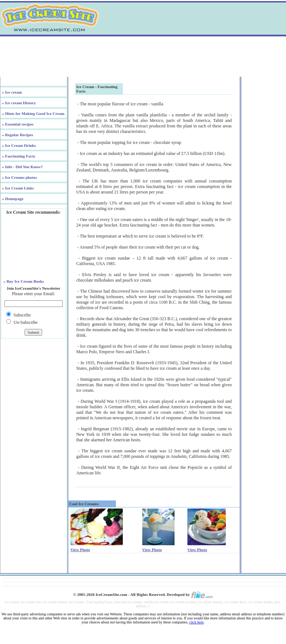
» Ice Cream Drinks (19, 145)
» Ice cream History (19, 103)
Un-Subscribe (26, 322)
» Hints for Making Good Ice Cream (33, 113)
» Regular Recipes (17, 135)
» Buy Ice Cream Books (23, 281)
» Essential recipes (17, 124)
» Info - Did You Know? (22, 167)
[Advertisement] (143, 57)
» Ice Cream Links (18, 188)
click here (196, 622)
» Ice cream (12, 92)
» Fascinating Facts (18, 156)
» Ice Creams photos (19, 177)
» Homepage (12, 199)
